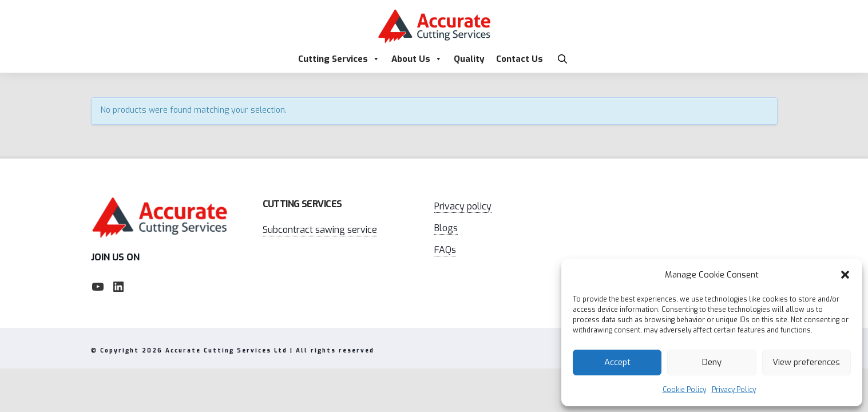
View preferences (806, 362)
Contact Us (520, 59)
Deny (712, 362)
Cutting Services (339, 59)
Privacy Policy (734, 390)
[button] (845, 275)
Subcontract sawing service (320, 230)
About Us (417, 59)
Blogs (446, 228)
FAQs (445, 250)
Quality (469, 59)
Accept (617, 362)
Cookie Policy (684, 390)
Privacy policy (463, 206)
